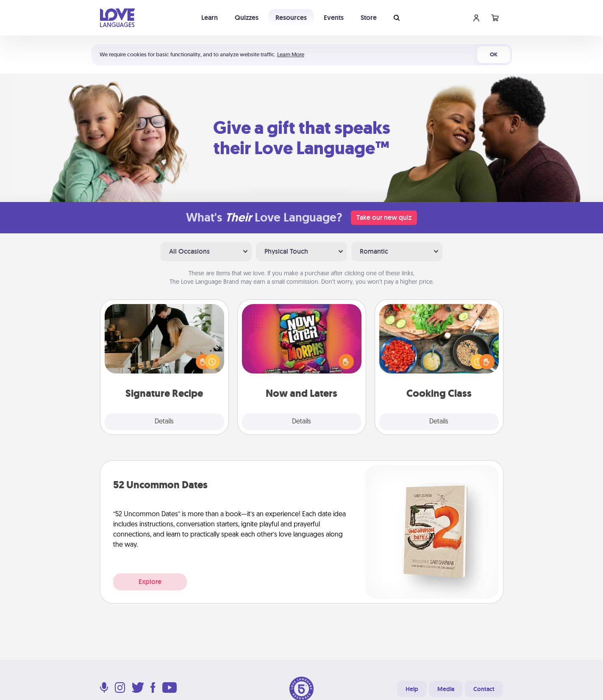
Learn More (291, 54)
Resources (291, 18)
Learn (210, 18)
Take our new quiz (384, 217)
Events (334, 18)
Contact (484, 689)
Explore (150, 582)
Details (164, 422)
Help (412, 689)
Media (446, 689)
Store (369, 18)
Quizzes (247, 18)
